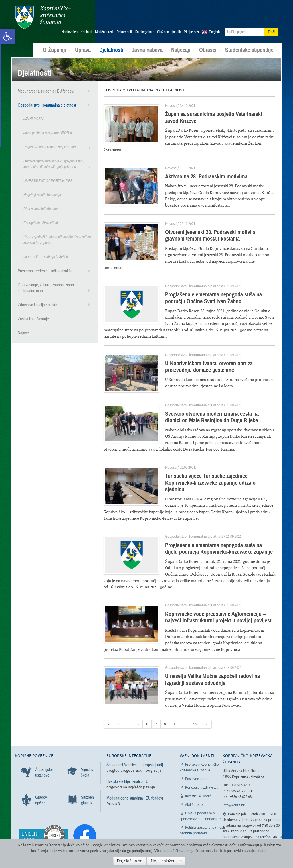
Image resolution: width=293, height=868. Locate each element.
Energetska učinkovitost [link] (41, 223)
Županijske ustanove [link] (44, 746)
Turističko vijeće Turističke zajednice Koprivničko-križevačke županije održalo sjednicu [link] (215, 460)
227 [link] (195, 698)
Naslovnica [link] (70, 32)
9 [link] (174, 698)
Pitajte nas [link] (191, 32)
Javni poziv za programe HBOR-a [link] (48, 133)
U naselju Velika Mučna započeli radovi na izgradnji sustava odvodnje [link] (216, 653)
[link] (7, 36)
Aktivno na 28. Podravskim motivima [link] (200, 170)
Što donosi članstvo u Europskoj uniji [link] (135, 739)
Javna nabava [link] (149, 50)
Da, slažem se (130, 861)
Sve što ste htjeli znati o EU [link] (127, 755)
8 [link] (165, 698)
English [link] (214, 32)
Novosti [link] (164, 106)
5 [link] (138, 698)
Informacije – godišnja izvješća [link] (46, 257)
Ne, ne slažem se (166, 861)
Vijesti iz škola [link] (87, 746)
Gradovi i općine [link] (42, 774)
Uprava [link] (85, 50)
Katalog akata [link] (144, 32)
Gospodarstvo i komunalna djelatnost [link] (47, 105)
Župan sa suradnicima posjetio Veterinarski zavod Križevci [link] (214, 117)
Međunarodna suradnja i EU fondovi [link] (46, 91)
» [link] (206, 698)
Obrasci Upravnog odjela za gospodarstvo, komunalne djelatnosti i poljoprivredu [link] (54, 164)
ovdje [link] (262, 851)
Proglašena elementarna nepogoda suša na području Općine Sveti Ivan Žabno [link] (207, 285)
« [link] (109, 698)
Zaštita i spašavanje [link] (33, 319)
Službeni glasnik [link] (169, 32)
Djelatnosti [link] (113, 50)
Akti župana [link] (194, 778)
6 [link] (147, 698)
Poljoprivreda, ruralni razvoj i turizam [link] (50, 147)
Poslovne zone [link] (196, 753)
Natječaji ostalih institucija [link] (42, 195)
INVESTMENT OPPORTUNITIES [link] (48, 181)
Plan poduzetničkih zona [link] (41, 209)
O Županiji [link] (57, 50)
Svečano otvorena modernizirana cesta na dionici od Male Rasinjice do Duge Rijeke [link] (214, 397)
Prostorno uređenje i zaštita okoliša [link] (45, 271)
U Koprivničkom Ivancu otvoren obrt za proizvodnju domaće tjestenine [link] (216, 347)
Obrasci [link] (210, 50)
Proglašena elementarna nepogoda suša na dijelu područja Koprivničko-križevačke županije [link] (214, 522)
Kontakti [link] (86, 32)
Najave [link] (23, 333)
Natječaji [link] (183, 50)
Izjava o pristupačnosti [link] (203, 816)
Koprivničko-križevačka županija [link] (43, 17)
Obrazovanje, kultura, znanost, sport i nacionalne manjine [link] (47, 288)
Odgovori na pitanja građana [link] (251, 829)
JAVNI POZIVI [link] (34, 119)
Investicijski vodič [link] (198, 770)
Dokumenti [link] (124, 32)
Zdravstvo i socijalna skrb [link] (37, 305)
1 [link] (119, 698)
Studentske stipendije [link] (252, 50)
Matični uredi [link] (104, 32)
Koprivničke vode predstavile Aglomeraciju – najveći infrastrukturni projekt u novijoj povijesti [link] (212, 591)
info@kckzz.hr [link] (234, 779)
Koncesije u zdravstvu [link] (202, 761)
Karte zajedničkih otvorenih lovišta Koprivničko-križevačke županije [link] (58, 240)
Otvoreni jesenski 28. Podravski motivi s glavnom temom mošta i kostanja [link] (214, 229)
